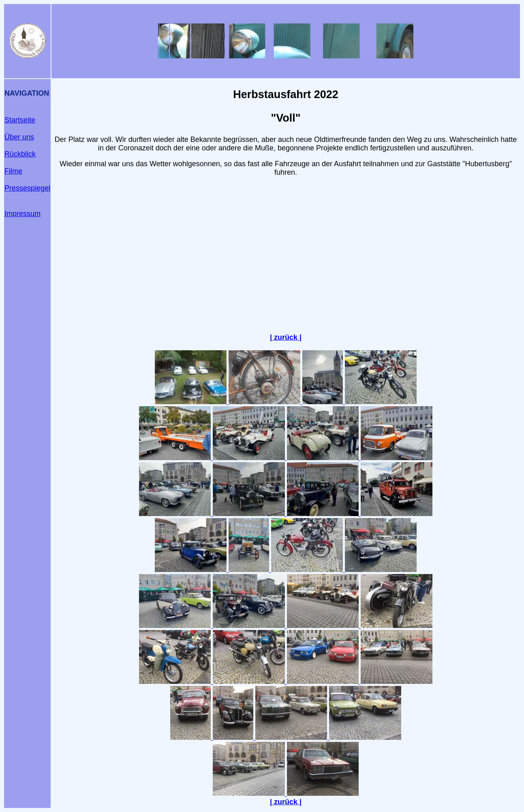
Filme (13, 171)
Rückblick (20, 154)
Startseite (20, 120)
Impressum (22, 214)
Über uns (19, 137)
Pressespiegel (27, 188)
